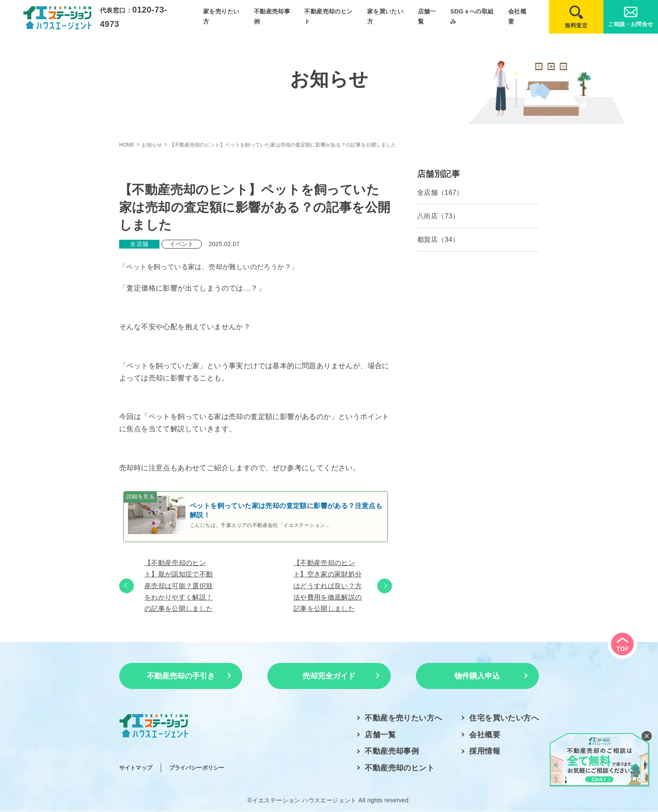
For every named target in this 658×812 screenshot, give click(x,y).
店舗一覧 (380, 735)
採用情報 (485, 751)
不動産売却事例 (392, 751)
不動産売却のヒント (399, 768)
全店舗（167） (440, 193)
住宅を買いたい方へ (504, 718)
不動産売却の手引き (181, 676)
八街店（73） (438, 216)
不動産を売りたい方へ (403, 718)
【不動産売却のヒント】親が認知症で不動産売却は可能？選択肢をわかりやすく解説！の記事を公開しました (179, 586)
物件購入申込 (477, 676)
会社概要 (485, 735)
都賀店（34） (438, 240)
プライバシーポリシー (197, 768)
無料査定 (576, 25)
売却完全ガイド (329, 676)
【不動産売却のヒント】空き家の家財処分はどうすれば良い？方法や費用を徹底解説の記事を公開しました (328, 586)
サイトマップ (136, 768)
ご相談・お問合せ (631, 24)
